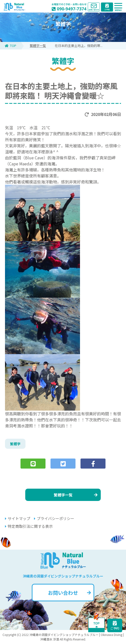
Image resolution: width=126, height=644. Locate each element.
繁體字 (15, 444)
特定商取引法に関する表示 (29, 526)
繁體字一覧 (38, 46)
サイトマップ (18, 518)
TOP (10, 46)
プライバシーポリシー (54, 518)
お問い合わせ (69, 593)
